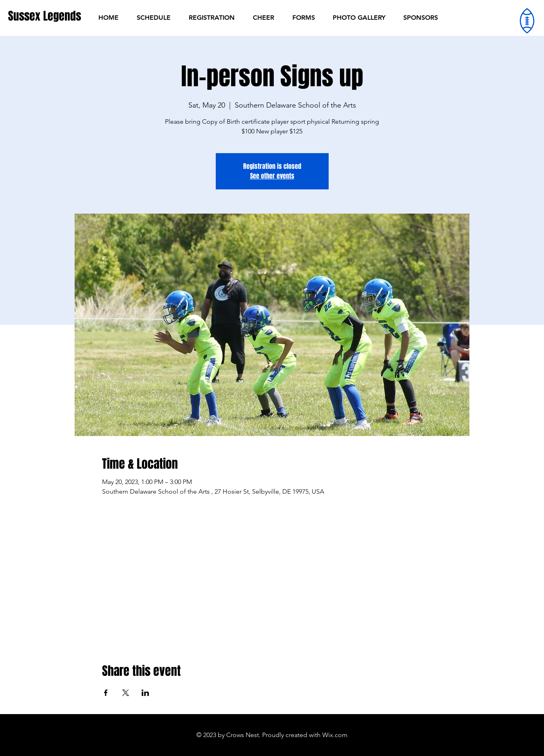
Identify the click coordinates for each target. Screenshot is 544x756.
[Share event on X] (126, 693)
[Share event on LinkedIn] (145, 693)
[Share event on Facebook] (106, 693)
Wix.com (335, 735)
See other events (272, 176)
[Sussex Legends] (45, 16)
